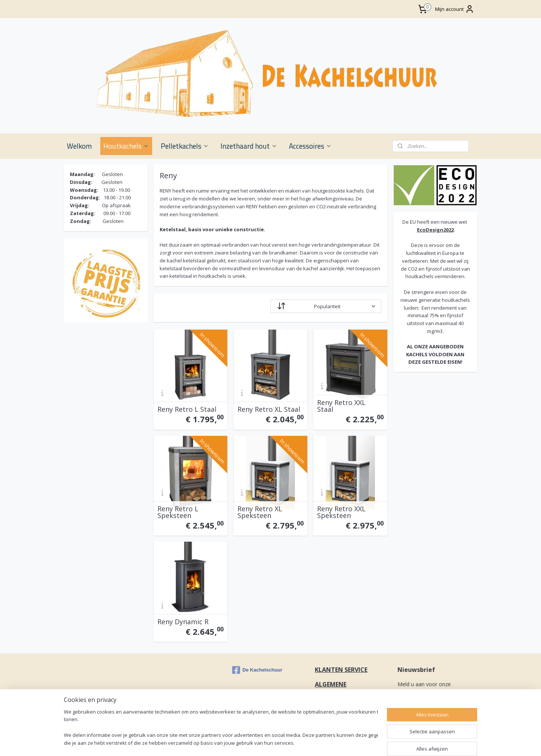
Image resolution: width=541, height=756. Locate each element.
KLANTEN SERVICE (341, 670)
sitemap (358, 742)
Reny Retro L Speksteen (178, 512)
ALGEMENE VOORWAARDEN (338, 688)
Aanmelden (417, 709)
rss (374, 742)
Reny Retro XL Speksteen (260, 512)
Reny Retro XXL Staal (341, 406)
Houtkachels (126, 146)
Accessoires (310, 146)
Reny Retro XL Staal (269, 409)
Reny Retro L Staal (187, 409)
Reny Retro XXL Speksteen (341, 512)
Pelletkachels (185, 146)
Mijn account (455, 9)
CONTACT (330, 707)
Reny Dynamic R (183, 622)
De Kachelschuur (257, 670)
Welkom (79, 146)
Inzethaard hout (249, 146)
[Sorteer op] (326, 306)
